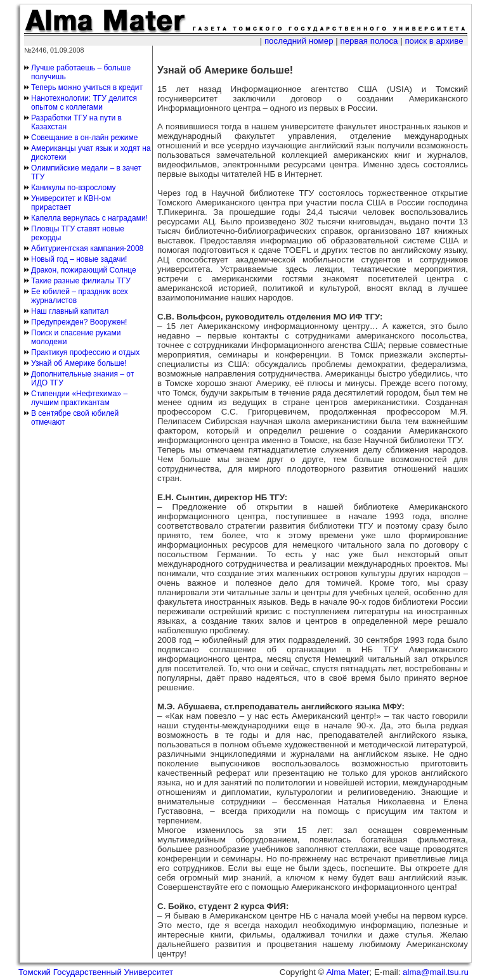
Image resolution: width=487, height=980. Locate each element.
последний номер (299, 41)
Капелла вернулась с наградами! (89, 218)
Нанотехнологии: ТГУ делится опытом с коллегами (84, 103)
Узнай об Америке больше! (79, 363)
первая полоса (369, 41)
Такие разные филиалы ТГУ (81, 281)
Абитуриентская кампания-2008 (87, 248)
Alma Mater (347, 972)
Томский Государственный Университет (96, 972)
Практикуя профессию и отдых (85, 352)
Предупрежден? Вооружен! (79, 322)
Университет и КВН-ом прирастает (71, 203)
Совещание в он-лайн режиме (84, 138)
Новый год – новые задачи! (79, 259)
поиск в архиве (434, 41)
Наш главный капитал (70, 311)
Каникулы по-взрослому (74, 188)
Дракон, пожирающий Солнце (84, 270)
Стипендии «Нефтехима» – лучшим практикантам (79, 398)
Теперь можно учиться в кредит (87, 87)
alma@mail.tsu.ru (436, 972)
